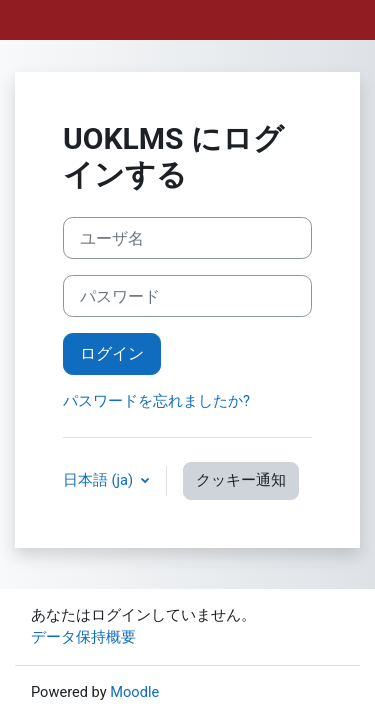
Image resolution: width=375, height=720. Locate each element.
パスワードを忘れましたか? (156, 401)
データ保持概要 (83, 637)
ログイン (112, 353)
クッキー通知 (241, 480)
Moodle (134, 692)
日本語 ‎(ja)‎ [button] (100, 480)
